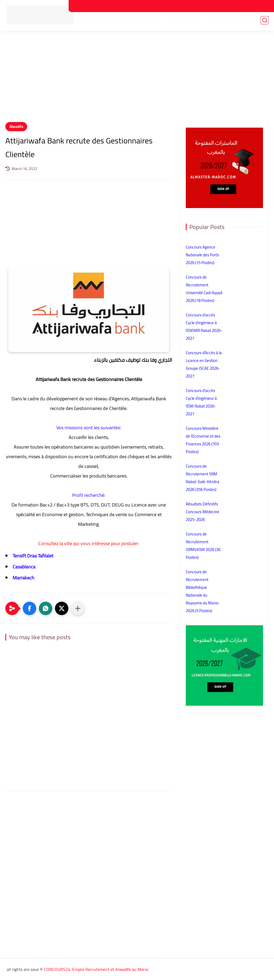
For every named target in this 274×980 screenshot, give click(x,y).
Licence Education (89, 6)
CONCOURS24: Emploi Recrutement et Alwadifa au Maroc (96, 969)
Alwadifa (112, 22)
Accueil (92, 22)
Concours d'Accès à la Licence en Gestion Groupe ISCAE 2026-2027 (204, 364)
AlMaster (165, 6)
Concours (133, 22)
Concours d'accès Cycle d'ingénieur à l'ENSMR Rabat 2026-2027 (204, 327)
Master (238, 22)
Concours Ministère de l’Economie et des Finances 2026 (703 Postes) (203, 440)
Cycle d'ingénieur (192, 6)
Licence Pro (216, 22)
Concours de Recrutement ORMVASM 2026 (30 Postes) (203, 546)
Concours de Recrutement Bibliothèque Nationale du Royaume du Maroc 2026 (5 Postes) (202, 591)
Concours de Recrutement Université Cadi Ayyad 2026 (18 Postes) (204, 289)
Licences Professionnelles (130, 6)
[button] (29, 608)
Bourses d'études (226, 6)
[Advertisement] (137, 80)
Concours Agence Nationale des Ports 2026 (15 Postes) (202, 255)
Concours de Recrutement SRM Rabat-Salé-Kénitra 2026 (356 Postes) (203, 478)
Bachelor (155, 22)
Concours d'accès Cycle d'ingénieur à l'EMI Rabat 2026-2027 (201, 402)
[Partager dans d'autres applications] (78, 608)
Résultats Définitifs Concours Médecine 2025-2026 (203, 512)
